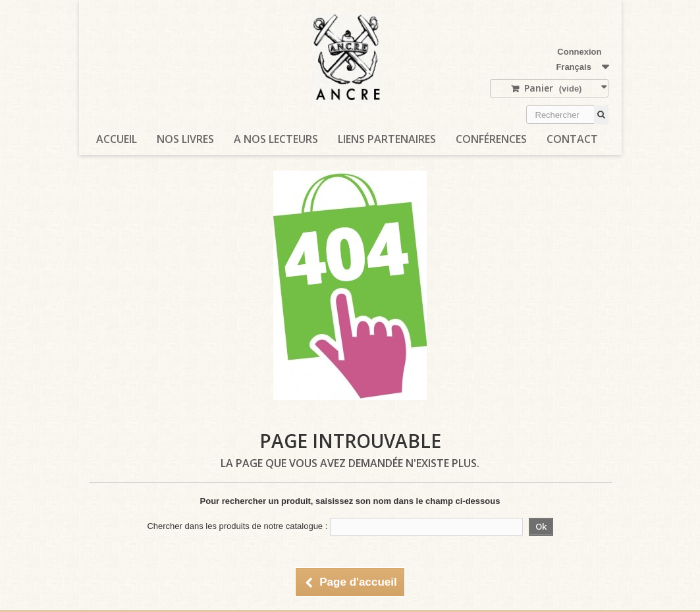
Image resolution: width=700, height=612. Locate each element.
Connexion (579, 52)
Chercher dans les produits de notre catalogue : (237, 526)
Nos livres (185, 139)
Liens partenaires (387, 139)
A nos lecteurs (276, 139)
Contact (572, 139)
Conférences (491, 139)
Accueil (117, 139)
